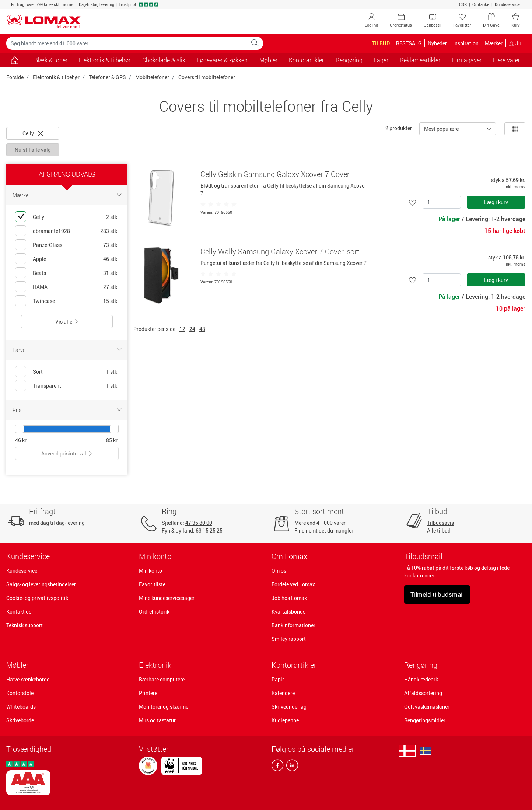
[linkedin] (291, 767)
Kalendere (283, 693)
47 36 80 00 (199, 523)
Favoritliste (152, 584)
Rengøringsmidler (425, 720)
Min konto (150, 571)
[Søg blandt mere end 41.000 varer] (127, 43)
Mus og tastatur (157, 720)
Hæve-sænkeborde (28, 679)
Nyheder (437, 43)
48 (202, 329)
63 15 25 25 (209, 530)
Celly (33, 133)
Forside (15, 77)
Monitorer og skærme (164, 707)
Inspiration (466, 43)
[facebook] (277, 767)
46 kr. (21, 440)
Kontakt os (19, 612)
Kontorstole (20, 693)
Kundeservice (507, 4)
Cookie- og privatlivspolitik (37, 598)
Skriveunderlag (289, 707)
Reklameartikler (420, 60)
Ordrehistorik (154, 612)
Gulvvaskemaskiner (427, 707)
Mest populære (441, 129)
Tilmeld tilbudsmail (437, 594)
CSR (463, 4)
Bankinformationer (293, 625)
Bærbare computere (162, 679)
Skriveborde (20, 720)
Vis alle (67, 322)
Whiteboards (21, 707)
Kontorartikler (294, 665)
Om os (279, 571)
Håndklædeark (421, 679)
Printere (148, 693)
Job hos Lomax (289, 598)
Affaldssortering (423, 693)
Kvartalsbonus (288, 612)
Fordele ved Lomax (293, 584)
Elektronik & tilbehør (56, 77)
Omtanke (481, 4)
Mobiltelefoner (152, 77)
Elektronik (155, 665)
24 (192, 329)
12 (182, 329)
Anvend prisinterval (67, 453)
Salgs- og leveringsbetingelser (41, 584)
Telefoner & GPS (107, 77)
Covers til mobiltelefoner (207, 77)
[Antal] (442, 202)
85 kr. (112, 440)
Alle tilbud (439, 530)
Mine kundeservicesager (167, 598)
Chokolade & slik (164, 60)
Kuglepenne (285, 720)
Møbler (17, 665)
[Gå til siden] (15, 60)
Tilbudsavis (440, 523)
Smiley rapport (289, 639)
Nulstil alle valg (33, 150)
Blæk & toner (51, 60)
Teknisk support (24, 625)
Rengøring (421, 665)
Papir (278, 679)
